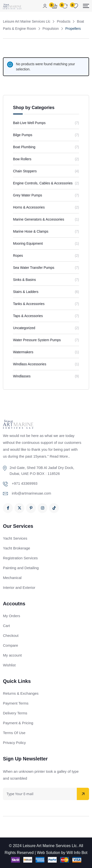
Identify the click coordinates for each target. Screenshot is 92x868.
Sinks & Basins (24, 280)
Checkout (11, 635)
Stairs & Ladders (26, 292)
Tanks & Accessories (29, 304)
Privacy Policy (14, 743)
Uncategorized (24, 328)
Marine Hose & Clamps (31, 231)
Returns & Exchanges (21, 693)
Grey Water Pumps (28, 195)
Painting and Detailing (21, 568)
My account (12, 655)
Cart (6, 626)
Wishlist (9, 665)
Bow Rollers (22, 159)
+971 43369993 (25, 483)
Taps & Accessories (28, 316)
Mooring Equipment (28, 243)
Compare (11, 645)
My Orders (12, 616)
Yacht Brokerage (17, 548)
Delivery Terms (15, 713)
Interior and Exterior (19, 587)
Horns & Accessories (29, 207)
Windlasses (22, 376)
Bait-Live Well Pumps (29, 123)
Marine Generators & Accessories (39, 219)
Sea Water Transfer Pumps (34, 268)
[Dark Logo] (12, 6)
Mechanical (12, 578)
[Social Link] (8, 508)
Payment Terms (16, 703)
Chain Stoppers (25, 171)
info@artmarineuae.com (31, 493)
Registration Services (20, 558)
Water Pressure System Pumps (37, 340)
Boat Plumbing (24, 147)
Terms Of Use (14, 733)
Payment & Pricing (18, 723)
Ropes (18, 256)
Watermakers (23, 352)
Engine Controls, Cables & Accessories (43, 183)
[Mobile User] (45, 6)
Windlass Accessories (30, 364)
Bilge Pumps (23, 135)
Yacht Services (15, 538)
